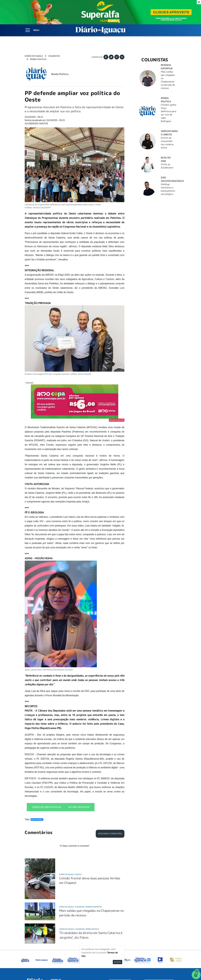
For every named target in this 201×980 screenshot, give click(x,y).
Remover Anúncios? (117, 420)
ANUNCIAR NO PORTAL (159, 948)
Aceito (118, 962)
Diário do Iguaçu (34, 56)
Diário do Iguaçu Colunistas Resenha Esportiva (80, 872)
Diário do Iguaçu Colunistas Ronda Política (79, 894)
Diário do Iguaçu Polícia (70, 839)
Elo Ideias (172, 972)
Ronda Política (38, 59)
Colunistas (54, 56)
